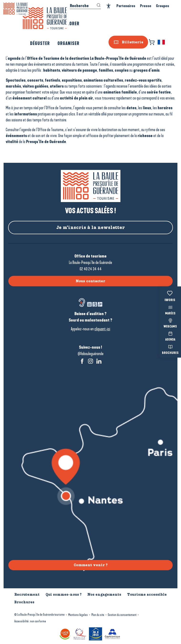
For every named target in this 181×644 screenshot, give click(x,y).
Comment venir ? (91, 565)
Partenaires (126, 6)
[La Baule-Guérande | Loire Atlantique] (16, 9)
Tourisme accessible (147, 594)
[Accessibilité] (109, 6)
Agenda (170, 336)
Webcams (170, 323)
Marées (170, 310)
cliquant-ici (102, 329)
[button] (162, 42)
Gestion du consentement (122, 615)
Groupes (163, 6)
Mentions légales (78, 615)
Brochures (170, 349)
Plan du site (98, 615)
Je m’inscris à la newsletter (91, 228)
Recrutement (27, 594)
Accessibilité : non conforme (30, 621)
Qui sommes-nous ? (64, 594)
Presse (146, 6)
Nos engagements (104, 594)
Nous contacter (90, 281)
